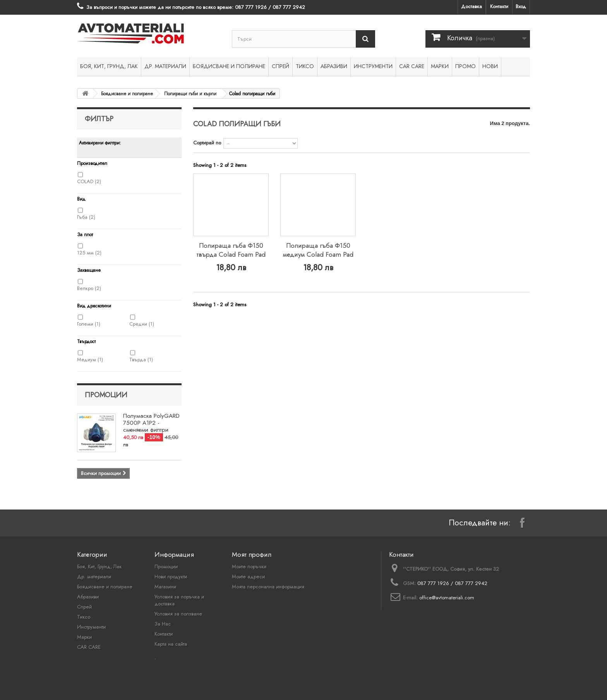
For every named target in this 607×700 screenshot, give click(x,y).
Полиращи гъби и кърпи (190, 94)
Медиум (90, 359)
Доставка (472, 6)
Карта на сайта (171, 644)
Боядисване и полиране (229, 66)
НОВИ (490, 66)
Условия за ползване (178, 614)
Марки (440, 66)
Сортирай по (207, 143)
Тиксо (305, 66)
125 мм (89, 253)
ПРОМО (466, 66)
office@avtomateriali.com (447, 598)
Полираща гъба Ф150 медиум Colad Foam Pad (318, 250)
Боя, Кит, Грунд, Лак (109, 66)
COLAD (89, 181)
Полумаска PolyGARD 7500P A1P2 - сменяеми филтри (151, 423)
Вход (521, 6)
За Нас (163, 624)
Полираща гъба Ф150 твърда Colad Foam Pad (231, 250)
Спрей (280, 66)
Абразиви (334, 66)
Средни (142, 324)
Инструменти (373, 66)
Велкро (89, 288)
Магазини (165, 587)
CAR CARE (412, 66)
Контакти (499, 6)
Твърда (141, 359)
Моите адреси (248, 577)
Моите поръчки (249, 567)
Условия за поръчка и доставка (179, 600)
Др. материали (165, 66)
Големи (89, 324)
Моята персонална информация (268, 587)
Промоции (106, 395)
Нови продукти (171, 577)
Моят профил (252, 554)
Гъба (86, 217)
